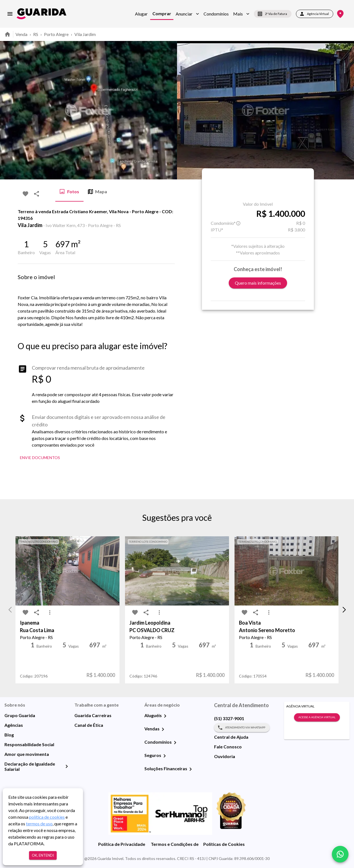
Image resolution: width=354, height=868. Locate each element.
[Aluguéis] (165, 716)
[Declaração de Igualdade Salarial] (67, 766)
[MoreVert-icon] (50, 612)
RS (36, 34)
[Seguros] (165, 756)
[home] (41, 14)
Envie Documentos (40, 458)
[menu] (10, 14)
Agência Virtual (315, 14)
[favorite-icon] (25, 194)
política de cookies (47, 817)
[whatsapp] (340, 854)
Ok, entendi (43, 855)
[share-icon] (37, 194)
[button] (187, 14)
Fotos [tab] (69, 192)
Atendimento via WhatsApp (242, 728)
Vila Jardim (85, 34)
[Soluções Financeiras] (191, 769)
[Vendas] (163, 729)
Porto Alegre (56, 34)
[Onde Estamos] (340, 14)
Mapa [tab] (97, 192)
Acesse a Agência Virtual (317, 717)
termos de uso (39, 824)
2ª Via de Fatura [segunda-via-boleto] (273, 14)
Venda (21, 34)
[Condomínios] (175, 743)
